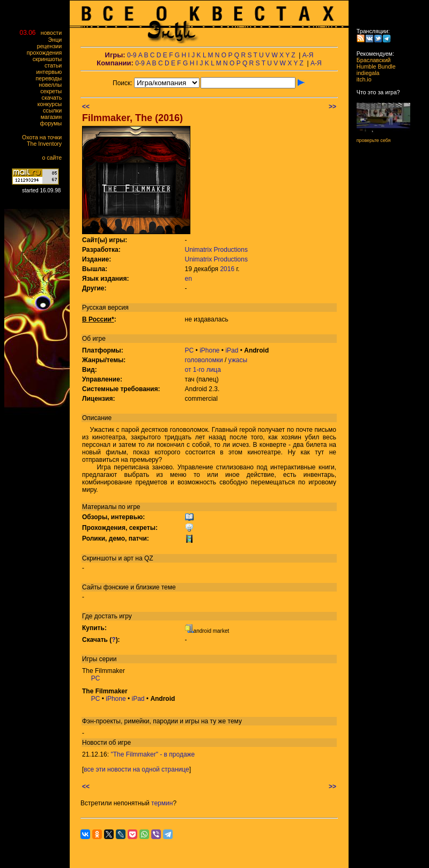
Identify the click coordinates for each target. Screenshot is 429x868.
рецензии (52, 46)
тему (235, 721)
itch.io (361, 79)
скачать (54, 98)
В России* (98, 319)
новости (54, 33)
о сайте (54, 158)
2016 (227, 269)
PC (190, 350)
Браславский (371, 60)
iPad (232, 350)
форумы (53, 123)
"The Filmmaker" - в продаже (153, 754)
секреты (53, 91)
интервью (51, 72)
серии (108, 659)
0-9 (132, 55)
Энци (57, 40)
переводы (51, 78)
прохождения (47, 53)
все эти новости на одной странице (136, 769)
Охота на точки (44, 137)
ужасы (238, 360)
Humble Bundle (373, 66)
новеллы (53, 85)
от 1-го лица (203, 370)
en (188, 279)
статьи (56, 65)
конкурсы (52, 104)
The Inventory (47, 144)
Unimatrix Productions (216, 250)
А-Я (308, 55)
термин (162, 803)
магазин (54, 117)
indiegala (365, 73)
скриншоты (50, 59)
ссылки (55, 110)
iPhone (209, 350)
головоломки (204, 360)
